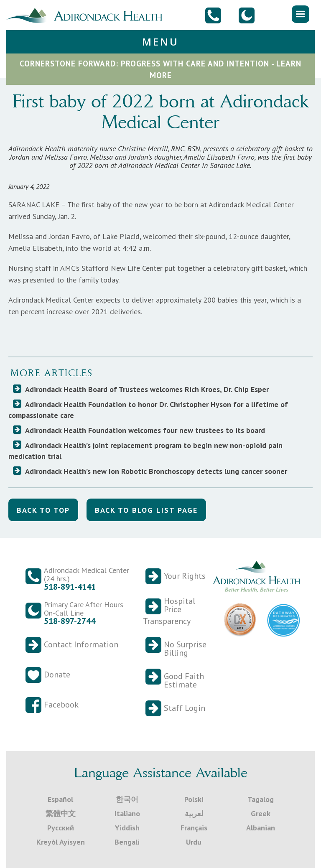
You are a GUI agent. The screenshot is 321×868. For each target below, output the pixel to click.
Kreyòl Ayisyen (61, 842)
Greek (261, 813)
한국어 (127, 799)
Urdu (194, 842)
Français (194, 828)
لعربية (194, 813)
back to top (43, 510)
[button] (301, 14)
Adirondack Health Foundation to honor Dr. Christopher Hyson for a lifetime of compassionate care (148, 410)
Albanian (261, 828)
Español (60, 799)
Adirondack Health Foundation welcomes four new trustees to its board (145, 430)
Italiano (127, 813)
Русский (61, 828)
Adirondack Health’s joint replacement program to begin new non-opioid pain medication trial (145, 451)
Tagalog (261, 799)
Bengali (127, 842)
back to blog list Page (146, 510)
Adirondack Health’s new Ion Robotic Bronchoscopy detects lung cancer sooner (156, 471)
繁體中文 (61, 813)
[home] (88, 15)
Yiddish (127, 828)
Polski (194, 799)
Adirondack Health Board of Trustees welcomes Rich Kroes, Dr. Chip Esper (147, 389)
